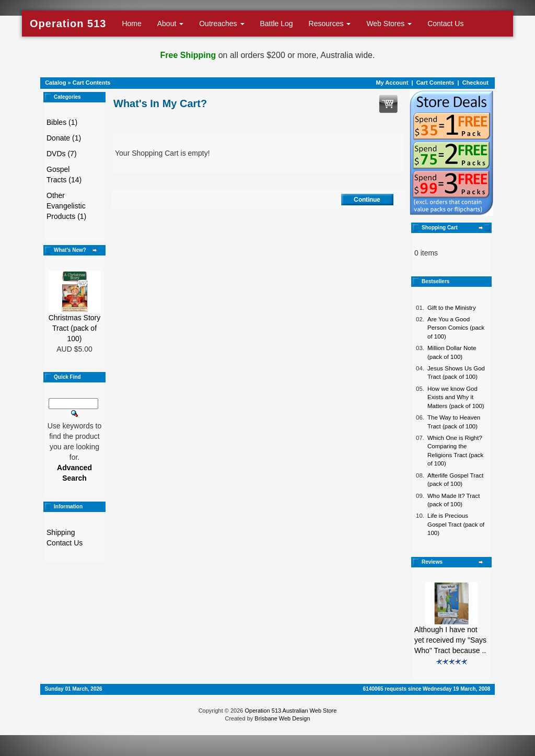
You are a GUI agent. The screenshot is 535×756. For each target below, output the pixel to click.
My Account (392, 83)
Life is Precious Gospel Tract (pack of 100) (456, 524)
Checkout (475, 83)
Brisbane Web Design (282, 718)
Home (131, 24)
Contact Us (445, 24)
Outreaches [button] (222, 24)
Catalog (55, 83)
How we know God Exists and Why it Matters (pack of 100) (456, 397)
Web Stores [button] (389, 24)
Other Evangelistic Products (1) (66, 206)
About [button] (170, 24)
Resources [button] (330, 24)
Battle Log (277, 24)
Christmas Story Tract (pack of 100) (75, 328)
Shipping (61, 532)
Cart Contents (92, 83)
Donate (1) (64, 138)
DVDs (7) (62, 154)
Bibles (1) (62, 122)
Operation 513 (68, 24)
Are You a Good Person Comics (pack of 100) (456, 328)
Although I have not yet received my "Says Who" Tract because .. (450, 640)
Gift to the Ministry (452, 308)
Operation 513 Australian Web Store (290, 711)
